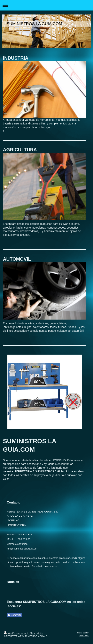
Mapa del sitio (37, 633)
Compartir (14, 615)
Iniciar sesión (83, 633)
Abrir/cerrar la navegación (46, 5)
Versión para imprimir (16, 633)
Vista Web (84, 636)
